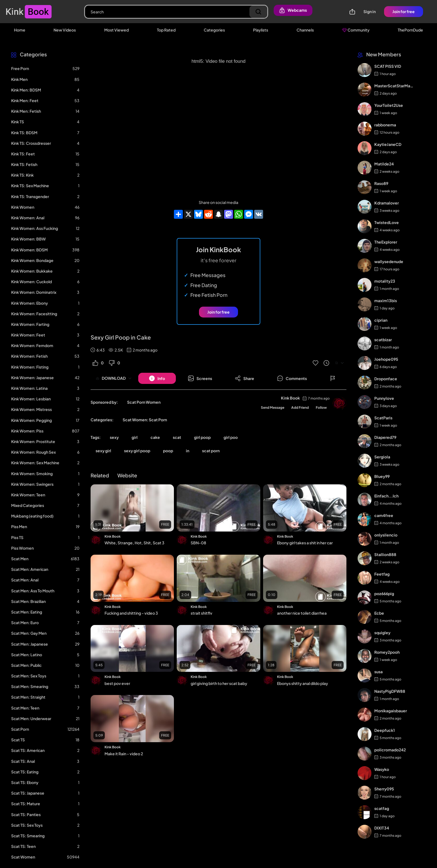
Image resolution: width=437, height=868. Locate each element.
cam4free (384, 515)
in (188, 451)
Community (356, 30)
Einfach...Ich (386, 496)
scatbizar (383, 340)
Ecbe (379, 613)
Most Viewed (116, 30)
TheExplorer (386, 242)
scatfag (382, 808)
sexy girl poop (137, 451)
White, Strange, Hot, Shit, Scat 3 (134, 543)
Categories (214, 30)
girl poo (231, 437)
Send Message (273, 407)
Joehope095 (386, 359)
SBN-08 (198, 543)
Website (127, 475)
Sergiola (382, 457)
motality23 (385, 281)
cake (155, 437)
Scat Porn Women (144, 402)
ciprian (381, 320)
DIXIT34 (382, 828)
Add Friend (300, 407)
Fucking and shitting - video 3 (131, 613)
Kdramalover (387, 203)
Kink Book (290, 398)
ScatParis (383, 418)
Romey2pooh (387, 652)
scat (177, 437)
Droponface (386, 379)
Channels (305, 30)
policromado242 (390, 750)
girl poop (202, 437)
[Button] (157, 378)
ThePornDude (410, 30)
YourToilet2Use (389, 105)
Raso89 (381, 183)
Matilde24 (384, 164)
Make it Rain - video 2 (124, 754)
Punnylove (384, 398)
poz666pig (384, 593)
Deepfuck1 (385, 730)
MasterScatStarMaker (394, 86)
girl (135, 437)
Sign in (370, 11)
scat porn (211, 451)
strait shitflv (201, 613)
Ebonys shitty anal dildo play (303, 683)
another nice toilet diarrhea (302, 613)
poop (168, 451)
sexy (114, 437)
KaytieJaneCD (388, 144)
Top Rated (166, 30)
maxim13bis (386, 300)
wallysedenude (389, 261)
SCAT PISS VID (388, 66)
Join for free (404, 11)
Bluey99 (382, 476)
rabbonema (385, 125)
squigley (382, 633)
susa (378, 672)
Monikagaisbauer (391, 711)
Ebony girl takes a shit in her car (305, 543)
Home (20, 30)
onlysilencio (386, 535)
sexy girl (103, 451)
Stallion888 (385, 554)
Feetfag (382, 574)
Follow (321, 407)
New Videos (65, 30)
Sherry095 (384, 789)
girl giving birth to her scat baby (219, 683)
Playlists (261, 30)
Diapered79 (385, 437)
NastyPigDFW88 (390, 691)
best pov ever (117, 683)
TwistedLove (387, 222)
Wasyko (382, 769)
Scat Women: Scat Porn (145, 420)
